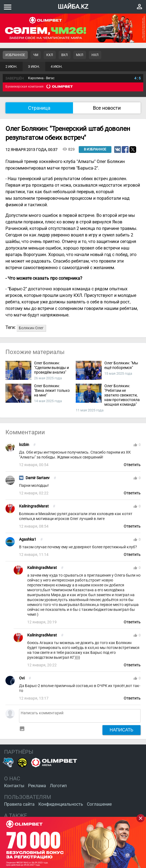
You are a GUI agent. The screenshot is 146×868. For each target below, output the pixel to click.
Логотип (58, 786)
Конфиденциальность (61, 804)
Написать (122, 730)
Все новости (107, 108)
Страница (39, 108)
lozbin (24, 445)
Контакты (14, 786)
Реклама (37, 786)
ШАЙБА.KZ (73, 7)
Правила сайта (19, 804)
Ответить (132, 465)
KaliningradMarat (34, 506)
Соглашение (99, 804)
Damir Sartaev (38, 478)
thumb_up (135, 445)
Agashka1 (28, 539)
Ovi (22, 678)
